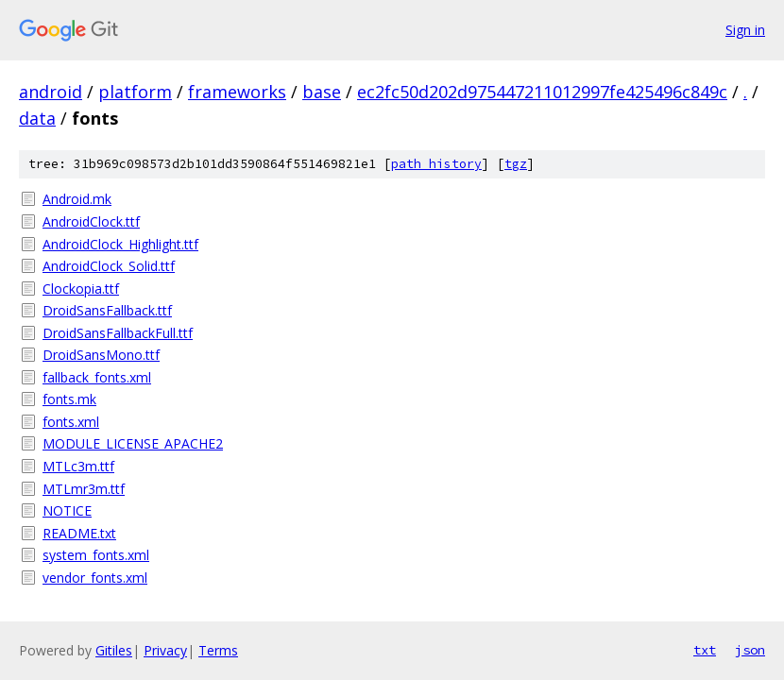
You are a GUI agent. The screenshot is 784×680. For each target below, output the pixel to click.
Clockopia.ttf (81, 289)
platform (135, 92)
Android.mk (77, 199)
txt (705, 650)
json (750, 650)
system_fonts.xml (96, 555)
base (322, 92)
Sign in (745, 30)
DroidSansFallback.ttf (107, 310)
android (51, 92)
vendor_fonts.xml (95, 578)
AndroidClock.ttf (91, 221)
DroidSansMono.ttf (101, 355)
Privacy (165, 650)
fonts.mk (69, 399)
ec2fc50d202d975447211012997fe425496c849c (542, 92)
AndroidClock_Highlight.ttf (120, 244)
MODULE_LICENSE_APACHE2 (133, 443)
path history (436, 164)
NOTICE (67, 510)
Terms (218, 650)
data (37, 118)
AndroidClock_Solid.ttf (109, 266)
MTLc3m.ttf (78, 466)
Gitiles (114, 650)
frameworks (237, 92)
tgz (516, 164)
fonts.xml (71, 422)
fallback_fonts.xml (97, 377)
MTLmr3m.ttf (84, 489)
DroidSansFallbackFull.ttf (118, 333)
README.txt (79, 533)
